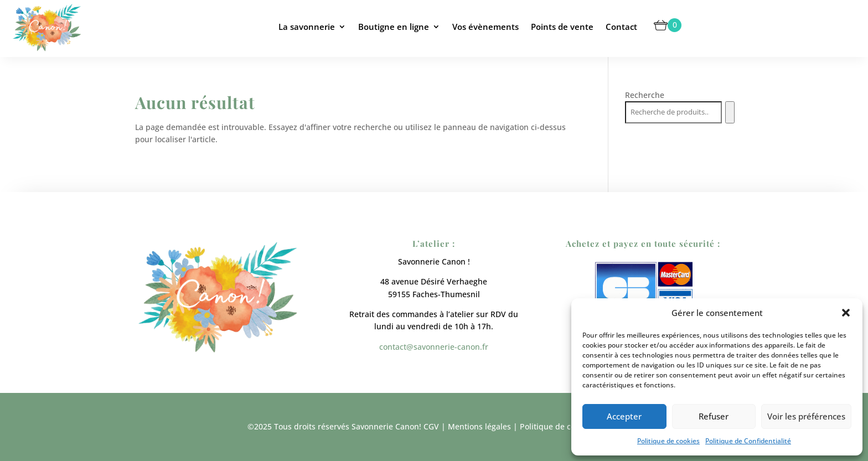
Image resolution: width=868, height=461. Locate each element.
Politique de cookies (668, 441)
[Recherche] (730, 112)
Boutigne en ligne (394, 27)
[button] (846, 313)
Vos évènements (485, 27)
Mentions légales (479, 426)
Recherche (645, 95)
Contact (621, 27)
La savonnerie (307, 27)
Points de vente (562, 27)
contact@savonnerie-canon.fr (434, 347)
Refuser (714, 416)
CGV (431, 426)
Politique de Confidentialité (748, 441)
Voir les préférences (806, 416)
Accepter (624, 416)
